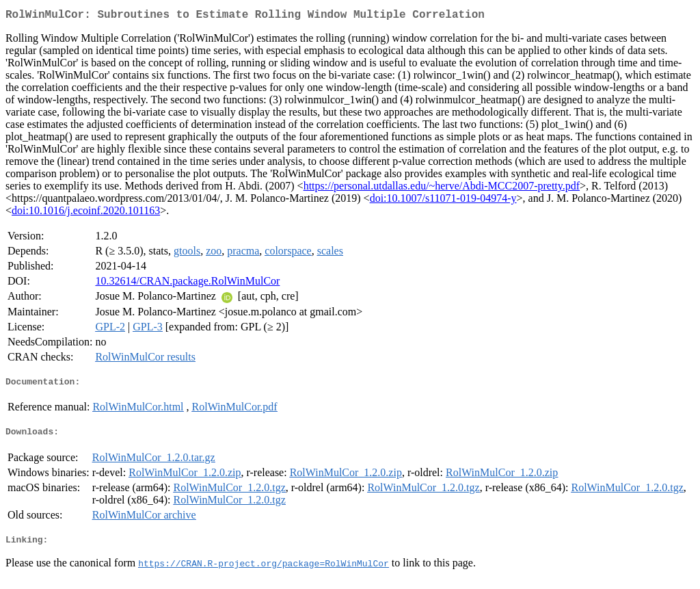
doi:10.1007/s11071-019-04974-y (443, 201)
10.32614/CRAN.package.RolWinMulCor (187, 284)
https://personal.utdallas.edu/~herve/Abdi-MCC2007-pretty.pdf (442, 188)
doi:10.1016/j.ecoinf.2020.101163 (86, 213)
